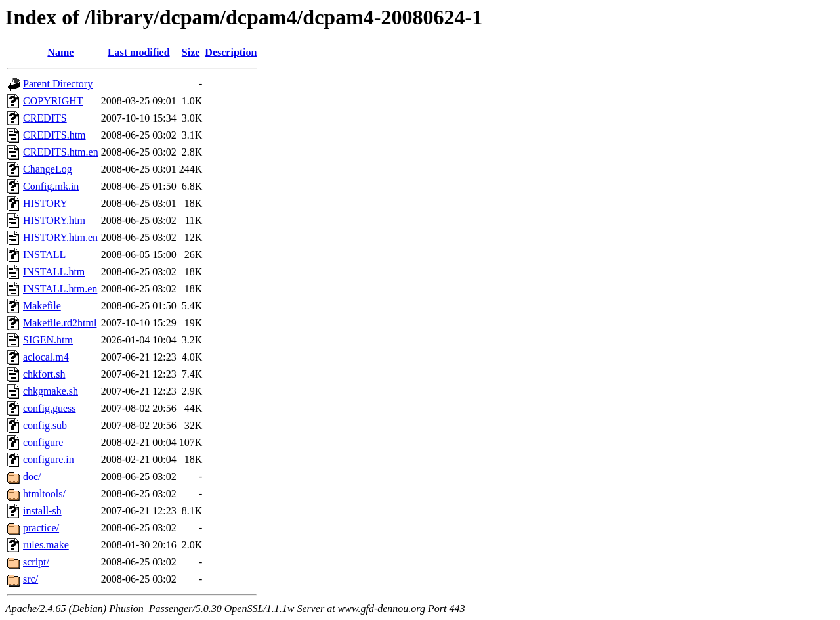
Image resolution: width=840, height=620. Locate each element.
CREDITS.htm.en (61, 152)
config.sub (45, 425)
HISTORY (45, 203)
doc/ (32, 476)
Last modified (139, 52)
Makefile (42, 306)
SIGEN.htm (48, 340)
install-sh (42, 511)
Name (60, 52)
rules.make (46, 545)
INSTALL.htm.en (60, 289)
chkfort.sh (44, 374)
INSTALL (44, 255)
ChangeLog (48, 169)
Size (191, 52)
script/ (36, 562)
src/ (31, 579)
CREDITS (45, 118)
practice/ (41, 528)
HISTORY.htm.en (60, 237)
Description (231, 52)
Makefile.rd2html (60, 323)
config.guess (49, 408)
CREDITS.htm (54, 135)
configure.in (49, 459)
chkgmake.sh (51, 391)
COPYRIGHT (53, 101)
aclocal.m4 (46, 357)
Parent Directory (58, 84)
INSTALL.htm (54, 272)
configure (43, 442)
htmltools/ (44, 494)
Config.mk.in (51, 186)
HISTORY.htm (54, 220)
